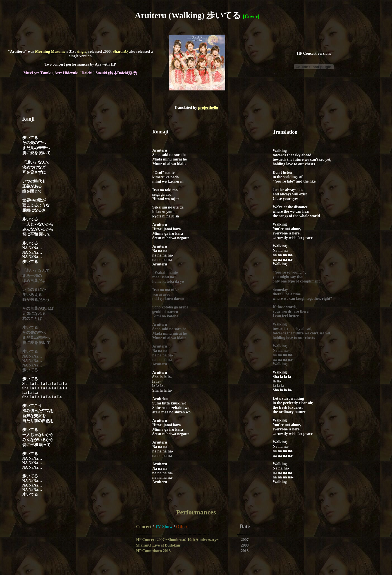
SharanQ (120, 51)
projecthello (208, 108)
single (82, 51)
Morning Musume (50, 51)
